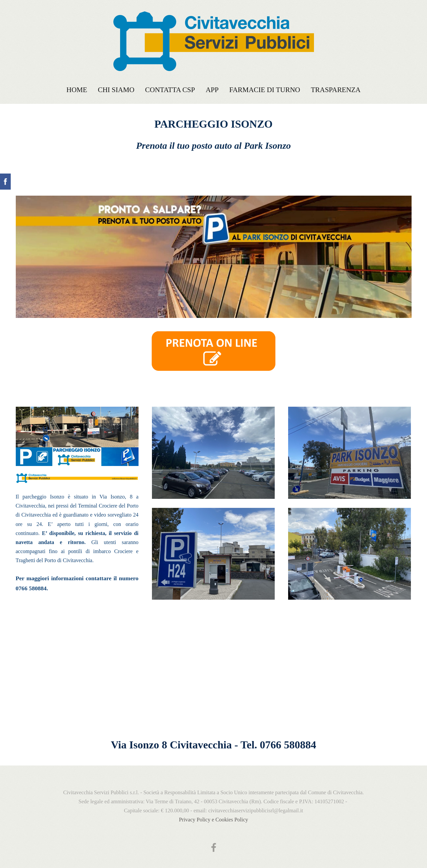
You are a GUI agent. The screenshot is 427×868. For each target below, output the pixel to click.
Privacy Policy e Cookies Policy (213, 820)
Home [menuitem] (77, 90)
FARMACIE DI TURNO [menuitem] (265, 90)
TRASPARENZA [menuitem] (336, 90)
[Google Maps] (214, 682)
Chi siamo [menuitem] (116, 90)
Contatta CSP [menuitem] (170, 90)
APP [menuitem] (212, 90)
